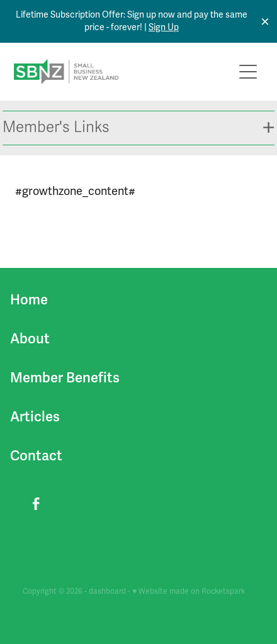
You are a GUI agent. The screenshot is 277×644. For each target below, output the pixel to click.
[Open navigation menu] (248, 72)
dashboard (107, 591)
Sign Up (164, 27)
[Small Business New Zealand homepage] (123, 72)
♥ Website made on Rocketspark (189, 591)
